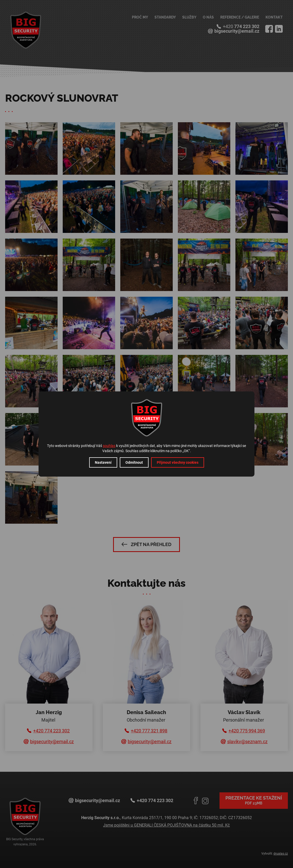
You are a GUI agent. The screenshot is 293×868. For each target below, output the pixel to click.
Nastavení (103, 462)
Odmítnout (134, 462)
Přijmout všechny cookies (178, 462)
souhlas (109, 446)
